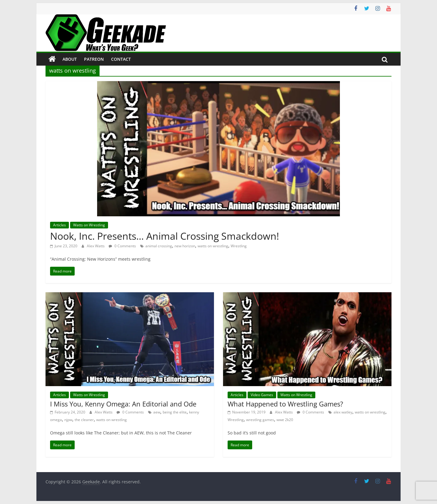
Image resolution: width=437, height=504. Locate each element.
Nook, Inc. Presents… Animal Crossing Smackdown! (164, 236)
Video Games (262, 395)
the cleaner (84, 420)
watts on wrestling (213, 246)
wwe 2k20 (285, 420)
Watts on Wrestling (89, 225)
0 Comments (122, 246)
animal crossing (159, 246)
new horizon (185, 246)
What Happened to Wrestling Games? (285, 404)
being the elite (175, 412)
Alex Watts (96, 246)
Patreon (94, 59)
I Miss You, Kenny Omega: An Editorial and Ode (123, 404)
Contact (121, 59)
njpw (68, 420)
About (70, 59)
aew (157, 412)
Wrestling (239, 246)
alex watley (343, 412)
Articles (59, 225)
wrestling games (260, 420)
